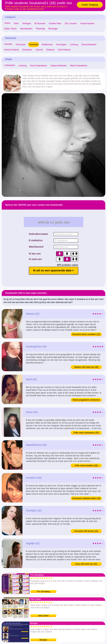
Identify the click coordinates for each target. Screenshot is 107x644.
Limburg (74, 44)
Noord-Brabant (89, 44)
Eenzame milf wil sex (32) (86, 531)
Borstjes (43, 640)
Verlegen (27, 23)
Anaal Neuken (87, 23)
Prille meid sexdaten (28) (86, 465)
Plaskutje (40, 29)
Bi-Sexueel (40, 23)
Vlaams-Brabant (58, 66)
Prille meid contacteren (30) (86, 433)
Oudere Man (55, 23)
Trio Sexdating (43, 592)
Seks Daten (43, 616)
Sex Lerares (71, 23)
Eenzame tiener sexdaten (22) (86, 334)
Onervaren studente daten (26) (86, 498)
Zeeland (50, 50)
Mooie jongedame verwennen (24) (86, 400)
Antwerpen (10, 65)
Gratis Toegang (90, 5)
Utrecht (39, 50)
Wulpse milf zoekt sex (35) (86, 367)
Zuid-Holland (64, 50)
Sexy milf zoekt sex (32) (86, 564)
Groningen (61, 44)
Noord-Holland (12, 50)
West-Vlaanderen (79, 66)
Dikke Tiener (11, 29)
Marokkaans (26, 29)
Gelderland (47, 44)
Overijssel (27, 50)
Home (7, 23)
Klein (16, 23)
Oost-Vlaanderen (38, 66)
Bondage (53, 29)
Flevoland (21, 44)
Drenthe (8, 44)
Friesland (34, 44)
